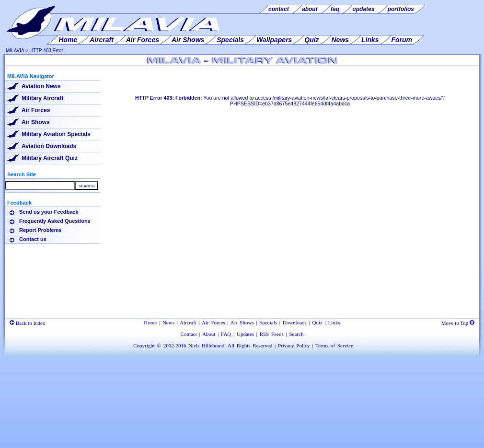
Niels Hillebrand (206, 345)
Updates (245, 334)
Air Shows (36, 122)
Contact (189, 334)
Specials (268, 322)
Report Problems (40, 230)
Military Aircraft (43, 98)
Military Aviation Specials (56, 134)
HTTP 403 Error (46, 51)
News (168, 322)
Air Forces (36, 110)
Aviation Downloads (49, 146)
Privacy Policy (294, 345)
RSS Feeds (272, 334)
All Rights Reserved (250, 345)
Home (150, 322)
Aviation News (41, 86)
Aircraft (188, 322)
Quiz (317, 322)
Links (334, 322)
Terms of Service (334, 345)
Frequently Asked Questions (55, 221)
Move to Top (458, 323)
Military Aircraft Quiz (50, 158)
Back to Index (27, 323)
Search (296, 334)
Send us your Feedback (49, 212)
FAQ (226, 334)
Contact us (33, 239)
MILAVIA (15, 51)
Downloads (295, 322)
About (209, 334)
